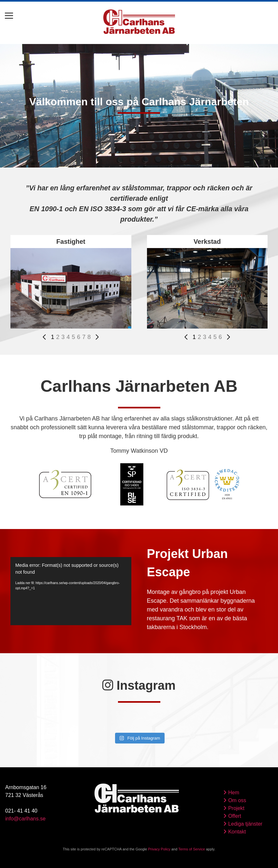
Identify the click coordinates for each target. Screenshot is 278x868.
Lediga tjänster (245, 824)
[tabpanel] (139, 105)
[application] (71, 591)
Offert (235, 816)
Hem (234, 793)
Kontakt (237, 832)
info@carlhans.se (25, 819)
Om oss (237, 800)
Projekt (236, 808)
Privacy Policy (159, 849)
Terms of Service (192, 849)
